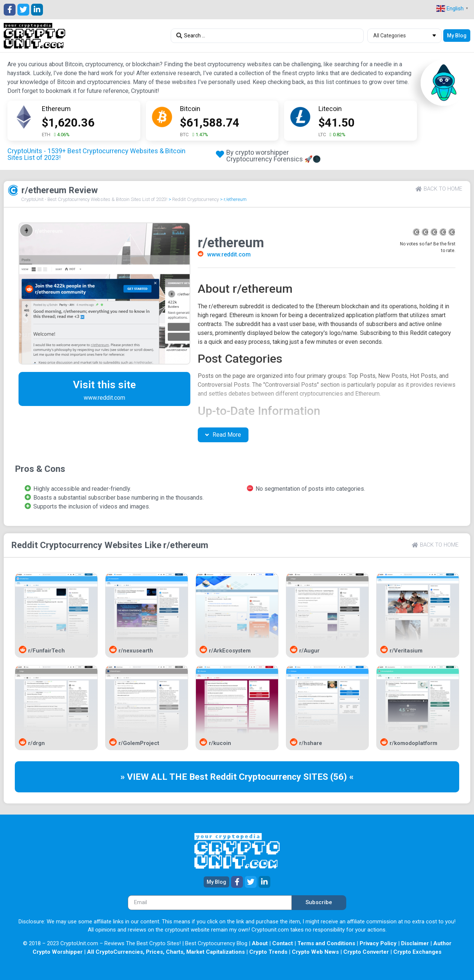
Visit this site (104, 385)
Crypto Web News (315, 952)
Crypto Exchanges (417, 952)
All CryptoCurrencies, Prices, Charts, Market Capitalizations (166, 952)
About (260, 943)
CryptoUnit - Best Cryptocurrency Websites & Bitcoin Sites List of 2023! (94, 199)
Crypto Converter (366, 952)
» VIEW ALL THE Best (165, 777)
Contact (283, 943)
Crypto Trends (268, 952)
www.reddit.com (229, 254)
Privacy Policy (378, 943)
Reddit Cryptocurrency (196, 199)
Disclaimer (415, 943)
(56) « (342, 777)
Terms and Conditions (326, 943)
